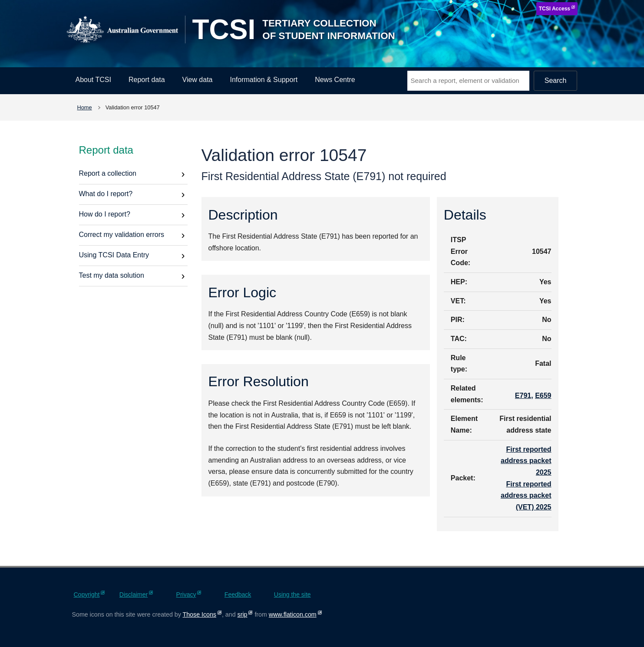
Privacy (186, 594)
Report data (147, 80)
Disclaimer (134, 594)
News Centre (335, 80)
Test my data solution (112, 275)
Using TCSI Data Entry (114, 255)
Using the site (292, 594)
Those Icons (200, 614)
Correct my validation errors (122, 235)
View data (198, 80)
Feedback (238, 594)
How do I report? (105, 214)
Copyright (87, 594)
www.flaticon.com (293, 614)
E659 (543, 396)
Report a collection (108, 173)
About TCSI (93, 80)
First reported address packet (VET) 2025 (526, 496)
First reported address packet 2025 (526, 461)
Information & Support (264, 80)
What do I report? (106, 194)
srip (243, 614)
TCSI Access (555, 9)
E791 (523, 396)
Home (85, 107)
